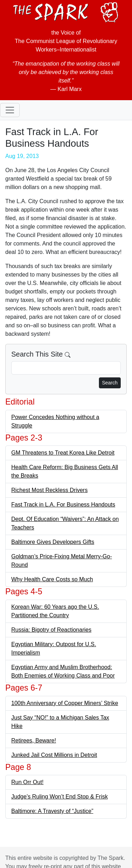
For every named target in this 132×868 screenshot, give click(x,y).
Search (110, 383)
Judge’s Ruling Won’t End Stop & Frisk (59, 797)
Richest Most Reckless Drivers (49, 490)
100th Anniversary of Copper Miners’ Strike (65, 703)
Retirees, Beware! (34, 740)
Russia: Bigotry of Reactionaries (51, 630)
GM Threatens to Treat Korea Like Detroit (63, 453)
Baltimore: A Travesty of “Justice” (52, 811)
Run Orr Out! (27, 782)
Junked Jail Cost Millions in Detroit (54, 755)
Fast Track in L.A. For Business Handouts (63, 505)
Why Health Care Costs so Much (52, 579)
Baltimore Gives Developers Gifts (53, 542)
